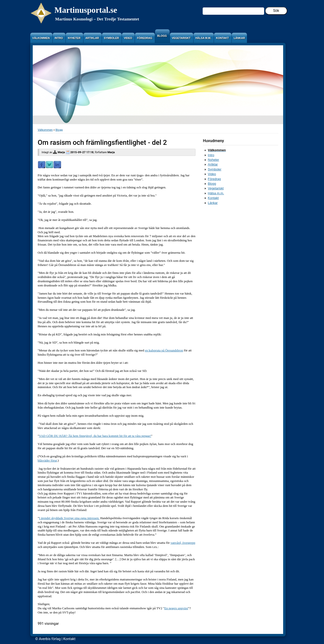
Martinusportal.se (86, 10)
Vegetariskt (216, 188)
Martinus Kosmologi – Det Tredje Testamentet (97, 19)
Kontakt (213, 198)
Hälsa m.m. (216, 193)
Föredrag (214, 179)
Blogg (59, 130)
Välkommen (45, 130)
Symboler (215, 169)
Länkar (213, 203)
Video (212, 174)
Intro (211, 155)
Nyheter (213, 160)
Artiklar (213, 164)
